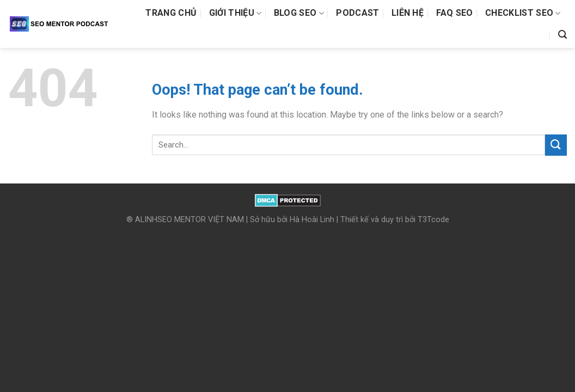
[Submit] (556, 145)
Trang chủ (171, 13)
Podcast (357, 13)
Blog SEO (299, 13)
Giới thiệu (235, 13)
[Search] (562, 35)
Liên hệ (408, 13)
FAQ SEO (455, 13)
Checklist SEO (523, 13)
